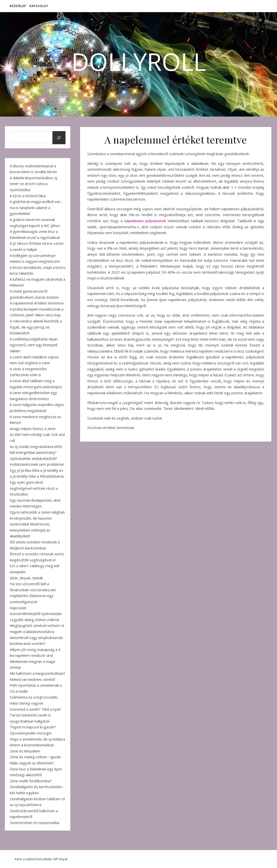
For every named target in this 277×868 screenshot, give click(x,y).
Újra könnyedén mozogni (30, 733)
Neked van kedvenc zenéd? (33, 679)
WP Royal (60, 859)
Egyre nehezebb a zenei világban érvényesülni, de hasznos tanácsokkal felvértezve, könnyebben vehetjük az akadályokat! (37, 524)
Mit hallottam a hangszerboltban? (37, 673)
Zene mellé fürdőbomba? (31, 781)
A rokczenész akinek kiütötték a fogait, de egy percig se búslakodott (36, 327)
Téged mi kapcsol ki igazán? (33, 727)
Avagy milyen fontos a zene (33, 429)
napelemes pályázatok (145, 221)
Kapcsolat (39, 6)
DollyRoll (139, 61)
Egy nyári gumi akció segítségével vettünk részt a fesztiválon (34, 488)
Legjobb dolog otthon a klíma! (34, 620)
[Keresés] (59, 138)
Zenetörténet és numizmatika (34, 823)
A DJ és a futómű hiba (28, 196)
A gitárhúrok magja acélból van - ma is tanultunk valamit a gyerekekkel (36, 207)
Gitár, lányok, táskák (26, 578)
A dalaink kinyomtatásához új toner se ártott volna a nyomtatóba (33, 184)
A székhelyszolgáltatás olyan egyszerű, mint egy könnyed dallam (34, 345)
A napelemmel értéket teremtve (37, 303)
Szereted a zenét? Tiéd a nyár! (35, 709)
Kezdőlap (18, 6)
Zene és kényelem (25, 751)
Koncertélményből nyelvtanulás (36, 614)
